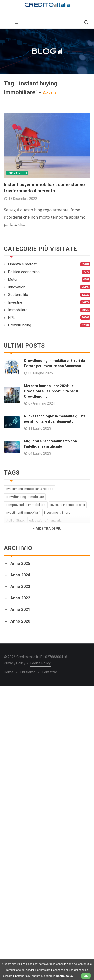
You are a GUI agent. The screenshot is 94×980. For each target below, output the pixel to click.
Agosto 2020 (15, 871)
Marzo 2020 (14, 901)
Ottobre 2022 (15, 692)
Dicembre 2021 (17, 757)
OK (86, 976)
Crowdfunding (20, 325)
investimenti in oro (57, 512)
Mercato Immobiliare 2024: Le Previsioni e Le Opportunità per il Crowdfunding (51, 391)
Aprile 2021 (14, 806)
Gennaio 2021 (16, 824)
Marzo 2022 (14, 722)
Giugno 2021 (15, 793)
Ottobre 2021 (15, 769)
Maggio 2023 (15, 632)
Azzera (50, 93)
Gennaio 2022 (16, 734)
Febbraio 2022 (17, 728)
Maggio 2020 (15, 889)
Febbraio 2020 (17, 907)
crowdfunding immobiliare (25, 497)
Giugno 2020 (15, 883)
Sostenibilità (18, 295)
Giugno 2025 (15, 573)
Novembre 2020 (18, 853)
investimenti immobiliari (23, 512)
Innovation (17, 287)
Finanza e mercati (23, 264)
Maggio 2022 (15, 710)
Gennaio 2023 (16, 656)
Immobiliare (17, 173)
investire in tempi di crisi (68, 505)
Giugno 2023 (15, 626)
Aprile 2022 (14, 716)
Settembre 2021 (18, 775)
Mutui (13, 279)
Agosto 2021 (15, 781)
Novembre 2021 (18, 763)
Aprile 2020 (14, 895)
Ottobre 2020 (15, 859)
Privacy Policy (15, 957)
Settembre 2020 (18, 865)
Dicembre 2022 (17, 680)
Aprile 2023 (14, 638)
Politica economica (24, 272)
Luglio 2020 (14, 877)
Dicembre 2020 (17, 847)
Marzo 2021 (14, 812)
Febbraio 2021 (17, 818)
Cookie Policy (40, 957)
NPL (11, 318)
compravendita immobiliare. (26, 505)
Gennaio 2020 (16, 913)
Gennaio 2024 (16, 597)
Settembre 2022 (18, 698)
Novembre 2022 (18, 686)
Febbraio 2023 (17, 650)
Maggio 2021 (15, 800)
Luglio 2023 (14, 620)
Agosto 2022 (15, 704)
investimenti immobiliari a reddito (29, 489)
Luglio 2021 (14, 787)
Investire (15, 302)
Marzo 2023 (14, 644)
